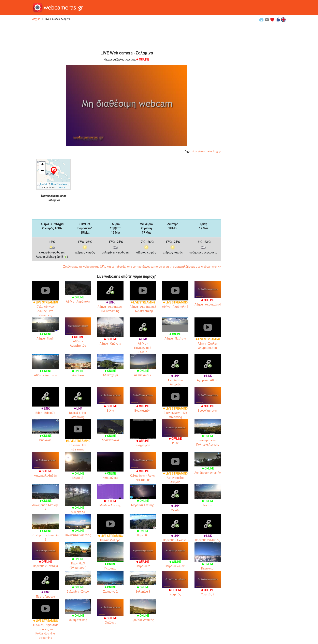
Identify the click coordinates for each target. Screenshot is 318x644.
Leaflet (44, 184)
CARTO (61, 187)
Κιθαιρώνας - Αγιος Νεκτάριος (143, 470)
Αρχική (36, 19)
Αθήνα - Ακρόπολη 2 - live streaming (143, 301)
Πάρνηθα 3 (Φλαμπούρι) (78, 559)
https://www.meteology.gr (206, 151)
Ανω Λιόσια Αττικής (175, 374)
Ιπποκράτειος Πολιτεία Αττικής (208, 435)
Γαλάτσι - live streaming (78, 439)
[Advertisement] (127, 36)
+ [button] (42, 165)
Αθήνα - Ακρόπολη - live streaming (110, 301)
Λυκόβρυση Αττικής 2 (45, 500)
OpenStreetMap (59, 184)
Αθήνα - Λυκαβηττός (78, 336)
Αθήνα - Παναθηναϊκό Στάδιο (143, 340)
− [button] (42, 171)
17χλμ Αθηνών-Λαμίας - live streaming (45, 303)
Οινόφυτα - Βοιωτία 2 (45, 530)
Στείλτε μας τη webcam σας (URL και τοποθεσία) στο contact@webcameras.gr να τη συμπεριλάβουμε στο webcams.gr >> (142, 267)
